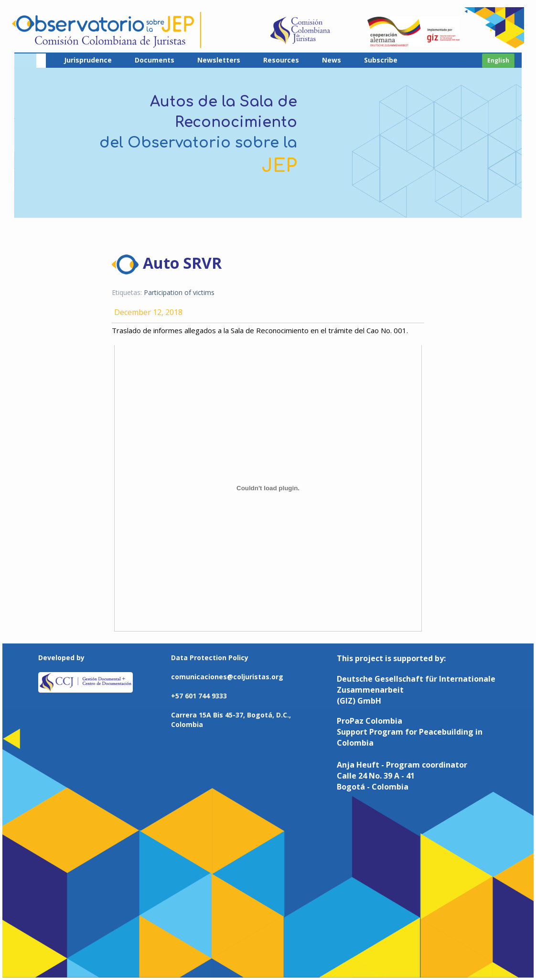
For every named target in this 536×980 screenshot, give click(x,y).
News (332, 60)
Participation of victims (179, 292)
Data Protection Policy (210, 658)
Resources (281, 60)
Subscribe (381, 60)
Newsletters (219, 60)
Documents (155, 60)
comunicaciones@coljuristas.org (227, 677)
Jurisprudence (88, 60)
